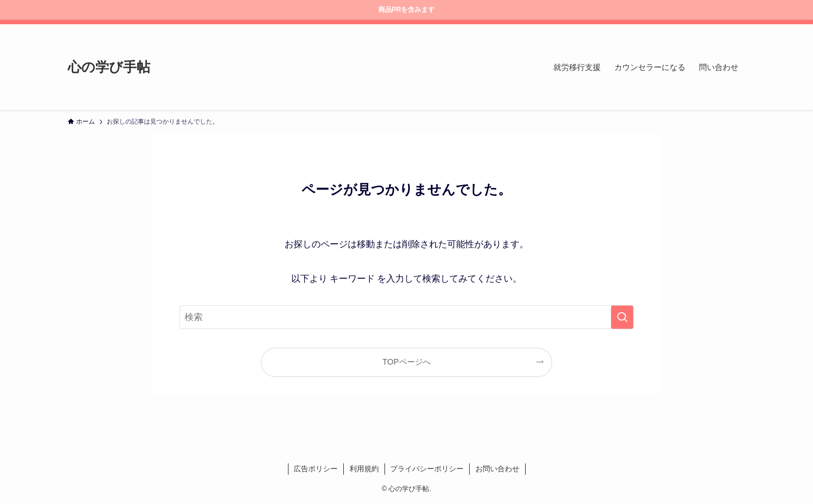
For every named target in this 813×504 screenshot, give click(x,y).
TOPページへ (406, 362)
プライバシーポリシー (427, 469)
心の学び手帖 (109, 67)
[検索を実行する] (622, 317)
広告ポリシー (316, 469)
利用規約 (364, 469)
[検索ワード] (406, 317)
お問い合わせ (497, 469)
